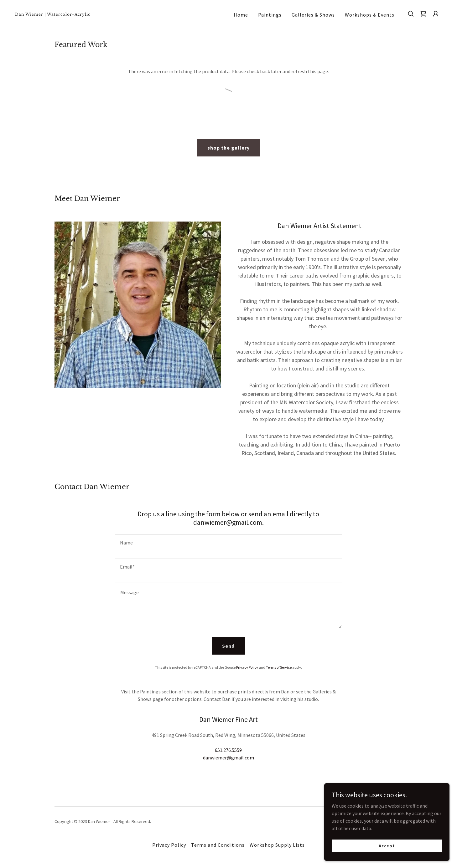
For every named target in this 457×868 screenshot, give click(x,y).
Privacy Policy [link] (247, 667)
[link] (75, 14)
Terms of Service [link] (279, 667)
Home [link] (241, 15)
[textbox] (228, 543)
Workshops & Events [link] (370, 15)
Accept (387, 845)
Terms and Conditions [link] (218, 845)
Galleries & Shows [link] (313, 15)
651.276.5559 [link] (228, 750)
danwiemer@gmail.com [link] (228, 758)
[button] (436, 14)
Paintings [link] (270, 15)
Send (228, 646)
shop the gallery (228, 148)
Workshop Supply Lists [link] (277, 845)
